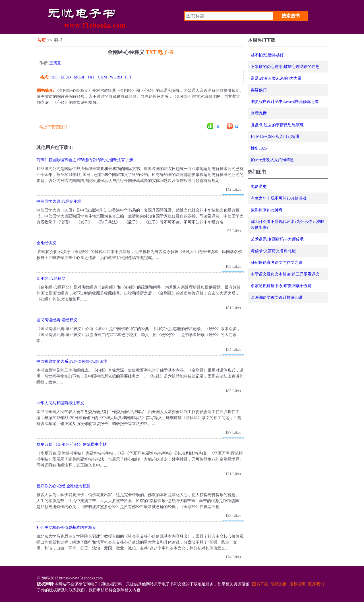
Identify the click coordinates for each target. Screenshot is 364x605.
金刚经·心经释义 (51, 278)
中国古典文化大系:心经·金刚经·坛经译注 (72, 361)
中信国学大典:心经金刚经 (59, 201)
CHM (102, 77)
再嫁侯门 (259, 90)
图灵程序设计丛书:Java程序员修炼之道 (285, 102)
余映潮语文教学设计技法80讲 (277, 298)
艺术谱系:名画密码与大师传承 (277, 239)
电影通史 (259, 187)
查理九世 (259, 113)
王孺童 (55, 63)
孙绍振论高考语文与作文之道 (277, 263)
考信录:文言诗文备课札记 (273, 251)
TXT (91, 77)
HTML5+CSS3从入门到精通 (275, 137)
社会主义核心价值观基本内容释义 (66, 528)
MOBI (79, 77)
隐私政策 (279, 584)
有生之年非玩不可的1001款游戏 (279, 198)
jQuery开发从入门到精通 (272, 160)
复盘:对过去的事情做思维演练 (277, 125)
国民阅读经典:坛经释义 (57, 320)
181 (218, 127)
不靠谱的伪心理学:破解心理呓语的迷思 (285, 67)
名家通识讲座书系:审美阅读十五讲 (281, 286)
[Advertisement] (140, 116)
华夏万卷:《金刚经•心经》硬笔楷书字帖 (72, 445)
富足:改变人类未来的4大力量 (276, 78)
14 (236, 127)
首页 (42, 40)
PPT (129, 77)
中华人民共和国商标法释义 (60, 403)
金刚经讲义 (46, 243)
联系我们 (316, 584)
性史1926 (259, 148)
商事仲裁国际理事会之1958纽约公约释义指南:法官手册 (85, 160)
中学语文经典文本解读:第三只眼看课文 (285, 274)
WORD (116, 77)
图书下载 (260, 584)
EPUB (66, 77)
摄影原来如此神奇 (267, 210)
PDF (54, 77)
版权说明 (297, 584)
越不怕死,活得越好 (267, 55)
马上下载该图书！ (55, 127)
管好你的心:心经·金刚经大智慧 (63, 486)
